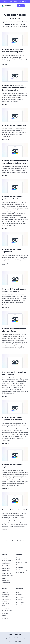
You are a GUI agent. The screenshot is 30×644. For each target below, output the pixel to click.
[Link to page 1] (10, 541)
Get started (5, 592)
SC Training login (7, 611)
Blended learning (21, 570)
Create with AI (6, 568)
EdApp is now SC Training (21, 559)
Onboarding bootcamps (5, 596)
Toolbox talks (20, 605)
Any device (20, 567)
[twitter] (15, 635)
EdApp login (5, 613)
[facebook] (17, 635)
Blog (18, 592)
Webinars (19, 595)
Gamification (20, 573)
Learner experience (7, 576)
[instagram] (20, 635)
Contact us (5, 618)
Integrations (20, 602)
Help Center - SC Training (6, 600)
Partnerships (6, 608)
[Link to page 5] (20, 541)
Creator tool (5, 571)
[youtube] (12, 635)
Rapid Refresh (6, 583)
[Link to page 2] (12, 541)
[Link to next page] (23, 541)
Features (4, 558)
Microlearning (21, 565)
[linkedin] (10, 635)
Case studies (20, 597)
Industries (19, 600)
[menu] (26, 6)
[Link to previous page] (7, 541)
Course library (6, 566)
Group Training (6, 573)
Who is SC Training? (22, 562)
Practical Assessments (6, 579)
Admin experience (7, 560)
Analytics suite (6, 563)
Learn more (22, 2)
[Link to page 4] (18, 541)
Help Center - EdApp (6, 604)
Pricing (4, 616)
